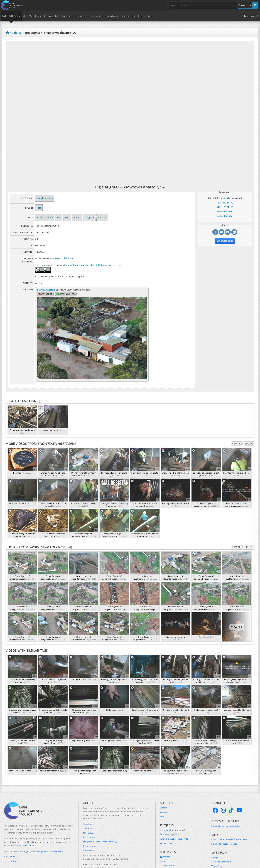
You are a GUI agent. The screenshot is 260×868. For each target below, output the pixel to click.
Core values (89, 812)
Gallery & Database (11, 16)
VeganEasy (217, 841)
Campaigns (68, 16)
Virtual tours (166, 818)
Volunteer (165, 787)
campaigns (24, 826)
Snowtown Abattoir (47, 290)
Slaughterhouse (45, 198)
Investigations (82, 16)
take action (59, 826)
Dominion (172, 805)
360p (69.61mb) (225, 212)
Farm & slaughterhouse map (174, 813)
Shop (163, 791)
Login (163, 836)
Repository (170, 809)
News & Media (112, 16)
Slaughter (89, 217)
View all (237, 418)
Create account (168, 840)
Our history (89, 807)
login (225, 198)
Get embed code (225, 242)
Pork (67, 217)
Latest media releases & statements (229, 814)
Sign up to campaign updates (226, 801)
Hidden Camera (45, 217)
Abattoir (102, 217)
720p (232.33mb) (225, 203)
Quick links (165, 845)
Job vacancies (90, 821)
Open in (46, 295)
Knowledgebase (52, 16)
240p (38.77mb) (225, 216)
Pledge (215, 832)
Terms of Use (10, 836)
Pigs (39, 208)
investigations (41, 826)
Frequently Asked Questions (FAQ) (100, 816)
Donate (164, 782)
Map (25, 16)
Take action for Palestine (16, 844)
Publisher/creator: (45, 258)
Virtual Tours (36, 16)
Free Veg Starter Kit (221, 836)
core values (29, 820)
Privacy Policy (10, 831)
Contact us (88, 825)
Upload (249, 418)
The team (88, 803)
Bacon (77, 217)
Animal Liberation (64, 258)
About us (88, 799)
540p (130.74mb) (225, 207)
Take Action (97, 16)
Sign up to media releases (224, 818)
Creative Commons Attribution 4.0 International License (92, 265)
